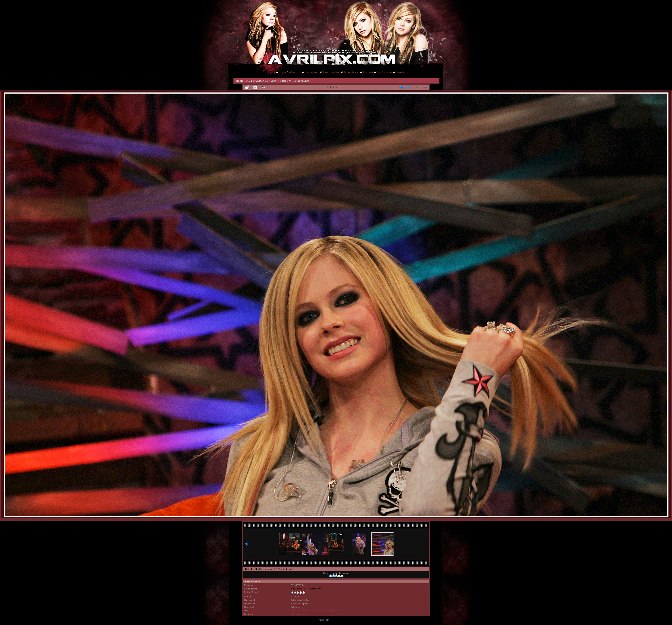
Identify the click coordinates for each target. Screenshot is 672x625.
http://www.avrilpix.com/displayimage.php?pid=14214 (317, 611)
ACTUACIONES (257, 81)
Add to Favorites (299, 614)
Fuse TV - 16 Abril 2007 (295, 81)
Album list (295, 72)
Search (400, 72)
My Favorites (385, 72)
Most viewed (352, 72)
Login (282, 72)
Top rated (368, 72)
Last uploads (312, 72)
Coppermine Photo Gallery (341, 620)
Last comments (332, 72)
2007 (274, 81)
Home (272, 72)
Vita (293, 589)
